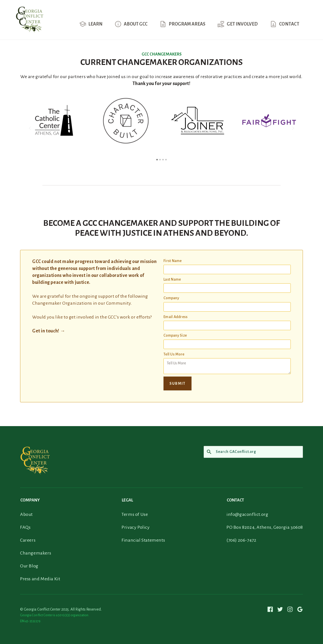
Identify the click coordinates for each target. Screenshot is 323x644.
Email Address (176, 317)
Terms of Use (135, 514)
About (26, 514)
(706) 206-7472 (241, 540)
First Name (173, 261)
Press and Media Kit (40, 579)
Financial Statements (143, 540)
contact (289, 24)
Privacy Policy (136, 527)
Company (171, 298)
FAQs (25, 527)
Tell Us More (174, 354)
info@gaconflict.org (247, 514)
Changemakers (36, 553)
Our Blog (29, 566)
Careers (28, 540)
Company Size (175, 335)
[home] (30, 23)
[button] (91, 27)
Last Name (172, 279)
